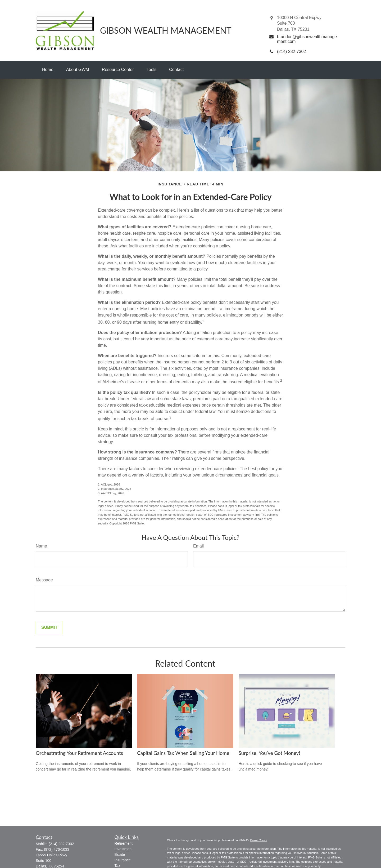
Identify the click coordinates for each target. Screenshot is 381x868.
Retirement (124, 843)
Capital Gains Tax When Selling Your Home (183, 753)
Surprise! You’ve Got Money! (269, 753)
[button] (48, 70)
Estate (120, 854)
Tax (117, 866)
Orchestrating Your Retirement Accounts (79, 753)
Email (198, 546)
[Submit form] (49, 627)
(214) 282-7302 (61, 844)
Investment (124, 849)
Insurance (123, 860)
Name (41, 546)
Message (44, 580)
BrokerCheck (258, 840)
